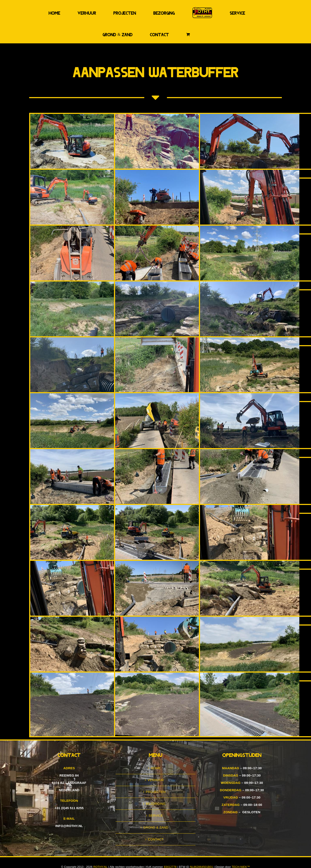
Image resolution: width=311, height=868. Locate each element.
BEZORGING (156, 804)
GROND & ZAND (156, 827)
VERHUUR (156, 780)
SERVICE (156, 815)
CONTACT (156, 839)
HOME (156, 768)
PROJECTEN (156, 792)
